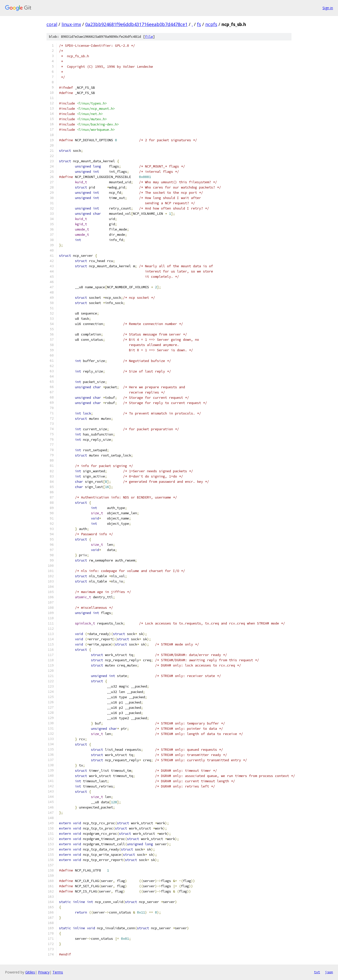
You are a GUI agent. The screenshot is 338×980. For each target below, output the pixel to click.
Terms (58, 972)
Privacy (44, 972)
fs (199, 24)
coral (52, 24)
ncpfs (211, 24)
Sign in (328, 8)
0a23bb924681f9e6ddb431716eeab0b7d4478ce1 (136, 24)
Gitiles (30, 972)
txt (317, 972)
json (329, 972)
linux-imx (71, 24)
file (149, 37)
